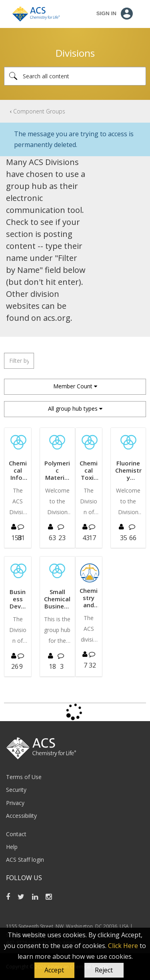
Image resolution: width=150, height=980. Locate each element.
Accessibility (21, 816)
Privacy (15, 803)
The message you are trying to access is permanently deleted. (74, 139)
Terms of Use (24, 777)
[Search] (75, 76)
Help (12, 847)
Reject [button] (104, 970)
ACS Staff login (25, 860)
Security (16, 790)
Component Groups (39, 111)
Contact (16, 834)
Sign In (106, 13)
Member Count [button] (73, 386)
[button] (54, 970)
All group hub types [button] (73, 408)
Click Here (123, 946)
